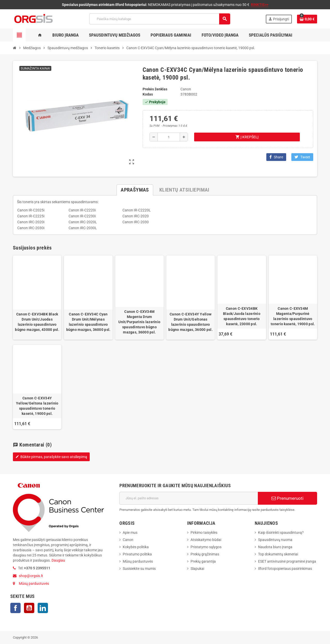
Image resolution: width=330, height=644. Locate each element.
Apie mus (130, 533)
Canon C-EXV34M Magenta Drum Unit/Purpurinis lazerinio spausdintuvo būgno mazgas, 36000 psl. (139, 322)
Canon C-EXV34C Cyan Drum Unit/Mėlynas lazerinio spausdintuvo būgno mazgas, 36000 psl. (88, 322)
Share (276, 157)
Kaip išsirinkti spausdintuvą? (281, 533)
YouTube (29, 608)
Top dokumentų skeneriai (278, 554)
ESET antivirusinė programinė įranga (287, 561)
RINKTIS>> (260, 5)
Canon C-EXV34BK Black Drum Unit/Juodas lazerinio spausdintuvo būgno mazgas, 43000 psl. (37, 322)
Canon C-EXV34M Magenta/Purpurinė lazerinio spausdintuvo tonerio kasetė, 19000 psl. (293, 316)
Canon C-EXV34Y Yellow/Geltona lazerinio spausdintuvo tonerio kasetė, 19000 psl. (37, 406)
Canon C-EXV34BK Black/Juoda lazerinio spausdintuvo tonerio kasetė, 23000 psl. (242, 316)
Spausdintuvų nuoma (275, 540)
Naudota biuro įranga (275, 547)
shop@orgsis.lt (31, 576)
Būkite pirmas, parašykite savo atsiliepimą (51, 457)
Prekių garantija (203, 561)
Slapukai (197, 569)
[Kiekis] (169, 137)
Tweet (302, 157)
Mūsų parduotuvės (34, 583)
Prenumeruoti (287, 498)
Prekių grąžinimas (205, 554)
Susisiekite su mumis (139, 569)
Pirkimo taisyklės (204, 533)
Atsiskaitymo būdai (206, 540)
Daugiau (58, 560)
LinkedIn (43, 608)
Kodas (148, 94)
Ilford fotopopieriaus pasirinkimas (285, 569)
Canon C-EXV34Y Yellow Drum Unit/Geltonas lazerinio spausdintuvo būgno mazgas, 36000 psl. (191, 322)
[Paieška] (160, 19)
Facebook (15, 608)
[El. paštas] (189, 498)
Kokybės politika (136, 547)
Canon (128, 540)
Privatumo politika (137, 554)
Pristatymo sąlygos (206, 547)
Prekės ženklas (155, 89)
